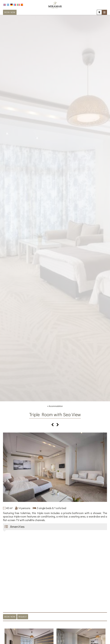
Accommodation (56, 406)
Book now (10, 12)
